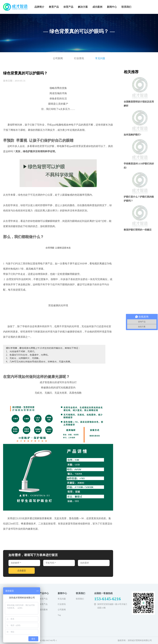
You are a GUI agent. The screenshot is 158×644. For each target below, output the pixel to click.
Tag (59, 615)
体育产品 (68, 7)
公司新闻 (58, 58)
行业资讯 (79, 58)
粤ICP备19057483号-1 (47, 640)
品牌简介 (39, 7)
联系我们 (126, 7)
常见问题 (100, 58)
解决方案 (83, 7)
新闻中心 (112, 7)
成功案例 (97, 7)
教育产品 (54, 7)
